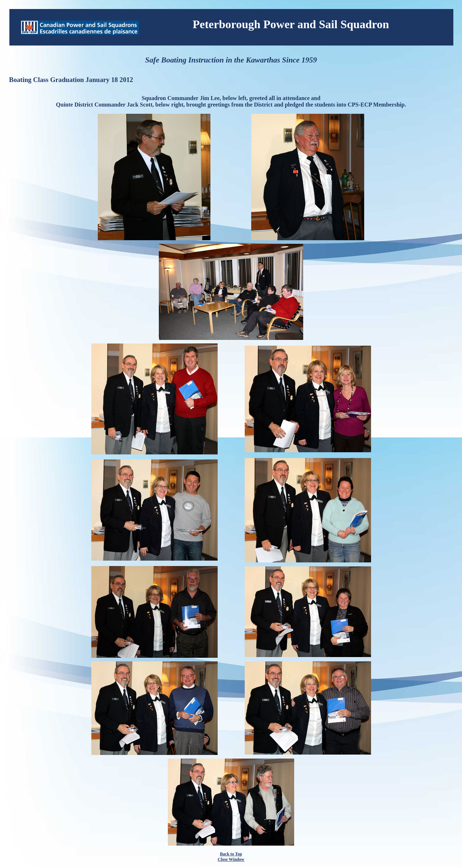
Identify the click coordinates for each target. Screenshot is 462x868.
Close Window (231, 859)
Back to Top (231, 854)
